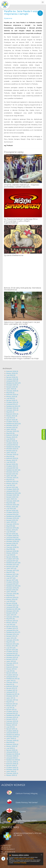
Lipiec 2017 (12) (11, 568)
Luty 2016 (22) (11, 601)
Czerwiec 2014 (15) (12, 640)
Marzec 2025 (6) (12, 397)
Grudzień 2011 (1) (12, 690)
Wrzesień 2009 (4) (12, 737)
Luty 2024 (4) (11, 418)
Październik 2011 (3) (13, 694)
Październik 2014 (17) (13, 632)
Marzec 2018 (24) (12, 553)
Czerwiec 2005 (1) (12, 773)
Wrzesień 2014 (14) (12, 634)
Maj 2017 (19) (11, 572)
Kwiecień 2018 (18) (12, 551)
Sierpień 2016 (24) (12, 590)
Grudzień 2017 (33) (12, 559)
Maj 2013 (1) (10, 665)
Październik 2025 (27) (13, 383)
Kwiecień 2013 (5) (12, 667)
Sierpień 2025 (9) (12, 387)
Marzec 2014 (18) (12, 646)
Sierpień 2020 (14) (12, 497)
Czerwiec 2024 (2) (12, 410)
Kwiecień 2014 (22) (12, 644)
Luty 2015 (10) (11, 625)
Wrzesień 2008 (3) (12, 756)
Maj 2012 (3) (10, 684)
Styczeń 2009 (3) (12, 750)
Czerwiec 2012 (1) (12, 682)
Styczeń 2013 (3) (12, 673)
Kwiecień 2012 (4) (12, 686)
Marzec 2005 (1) (12, 775)
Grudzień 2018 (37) (12, 536)
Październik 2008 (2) (13, 754)
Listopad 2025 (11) (12, 381)
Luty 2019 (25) (11, 532)
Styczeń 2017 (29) (12, 580)
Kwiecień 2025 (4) (12, 395)
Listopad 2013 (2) (12, 654)
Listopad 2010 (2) (12, 713)
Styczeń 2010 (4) (12, 729)
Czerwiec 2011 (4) (12, 700)
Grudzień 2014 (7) (12, 628)
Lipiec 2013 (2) (11, 661)
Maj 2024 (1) (10, 412)
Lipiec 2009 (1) (11, 739)
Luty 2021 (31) (11, 485)
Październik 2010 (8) (13, 715)
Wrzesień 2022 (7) (12, 449)
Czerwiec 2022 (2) (12, 454)
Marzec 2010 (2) (12, 725)
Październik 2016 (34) (13, 586)
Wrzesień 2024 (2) (12, 408)
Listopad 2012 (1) (12, 677)
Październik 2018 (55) (13, 540)
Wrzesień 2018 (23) (13, 541)
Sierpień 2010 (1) (12, 719)
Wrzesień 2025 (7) (12, 385)
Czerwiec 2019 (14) (12, 524)
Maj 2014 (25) (11, 642)
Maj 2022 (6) (10, 456)
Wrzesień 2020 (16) (13, 495)
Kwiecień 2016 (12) (12, 598)
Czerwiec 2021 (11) (12, 478)
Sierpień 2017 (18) (12, 567)
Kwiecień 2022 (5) (12, 458)
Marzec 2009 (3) (12, 746)
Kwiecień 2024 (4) (12, 414)
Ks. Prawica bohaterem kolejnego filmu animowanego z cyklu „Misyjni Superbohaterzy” (21, 221)
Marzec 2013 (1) (11, 669)
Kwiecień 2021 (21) (12, 481)
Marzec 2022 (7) (12, 460)
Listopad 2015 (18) (12, 607)
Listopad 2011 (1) (12, 692)
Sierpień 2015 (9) (12, 613)
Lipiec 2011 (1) (11, 698)
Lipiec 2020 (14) (11, 499)
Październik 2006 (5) (13, 760)
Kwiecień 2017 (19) (12, 574)
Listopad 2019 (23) (12, 514)
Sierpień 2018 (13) (12, 543)
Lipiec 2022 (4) (11, 453)
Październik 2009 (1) (13, 735)
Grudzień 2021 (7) (12, 466)
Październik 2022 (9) (13, 447)
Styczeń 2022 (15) (12, 464)
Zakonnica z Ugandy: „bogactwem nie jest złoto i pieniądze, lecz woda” (22, 323)
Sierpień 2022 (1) (12, 451)
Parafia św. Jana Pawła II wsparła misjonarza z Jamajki (23, 13)
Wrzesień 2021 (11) (12, 472)
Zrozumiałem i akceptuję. (20, 863)
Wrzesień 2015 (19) (12, 611)
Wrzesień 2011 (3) (12, 696)
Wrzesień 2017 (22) (13, 565)
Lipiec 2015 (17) (11, 615)
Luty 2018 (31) (11, 555)
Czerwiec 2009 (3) (12, 740)
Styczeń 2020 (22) (12, 511)
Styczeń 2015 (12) (12, 626)
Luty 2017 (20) (11, 578)
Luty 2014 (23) (11, 648)
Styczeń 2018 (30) (12, 557)
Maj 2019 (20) (11, 526)
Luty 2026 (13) (11, 375)
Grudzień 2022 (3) (12, 443)
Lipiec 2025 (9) (11, 389)
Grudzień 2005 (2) (12, 768)
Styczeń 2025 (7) (12, 400)
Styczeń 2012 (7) (12, 688)
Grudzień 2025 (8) (12, 379)
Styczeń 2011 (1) (11, 710)
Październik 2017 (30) (13, 563)
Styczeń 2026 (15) (12, 377)
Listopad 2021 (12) (12, 468)
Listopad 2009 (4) (12, 733)
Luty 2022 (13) (11, 462)
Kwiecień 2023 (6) (12, 435)
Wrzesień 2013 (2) (12, 657)
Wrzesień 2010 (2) (12, 717)
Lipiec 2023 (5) (11, 429)
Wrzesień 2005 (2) (12, 769)
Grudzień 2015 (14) (12, 605)
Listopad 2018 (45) (12, 538)
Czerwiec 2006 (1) (12, 762)
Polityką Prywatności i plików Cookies (24, 859)
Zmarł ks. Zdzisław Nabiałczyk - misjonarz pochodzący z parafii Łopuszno (22, 186)
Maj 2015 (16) (10, 619)
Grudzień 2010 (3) (12, 712)
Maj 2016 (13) (10, 596)
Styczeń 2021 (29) (12, 487)
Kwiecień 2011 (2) (12, 704)
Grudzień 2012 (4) (12, 675)
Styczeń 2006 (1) (12, 766)
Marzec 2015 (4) (12, 623)
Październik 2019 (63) (13, 516)
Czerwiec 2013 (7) (12, 663)
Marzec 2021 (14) (12, 483)
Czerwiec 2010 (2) (12, 721)
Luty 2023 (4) (11, 439)
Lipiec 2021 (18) (11, 476)
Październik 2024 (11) (13, 406)
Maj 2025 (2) (10, 393)
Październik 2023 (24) (13, 424)
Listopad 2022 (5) (12, 445)
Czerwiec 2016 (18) (12, 594)
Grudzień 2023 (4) (12, 422)
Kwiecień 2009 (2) (12, 744)
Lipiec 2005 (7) (11, 771)
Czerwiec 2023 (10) (13, 431)
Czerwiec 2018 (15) (12, 547)
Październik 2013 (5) (13, 655)
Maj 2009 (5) (10, 742)
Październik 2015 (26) (13, 609)
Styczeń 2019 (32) (12, 534)
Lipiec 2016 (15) (11, 592)
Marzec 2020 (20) (12, 507)
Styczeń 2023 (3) (12, 441)
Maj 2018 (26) (11, 549)
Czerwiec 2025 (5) (12, 391)
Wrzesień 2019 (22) (13, 518)
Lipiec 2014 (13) (11, 638)
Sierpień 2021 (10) (12, 474)
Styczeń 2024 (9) (12, 420)
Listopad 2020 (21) (12, 491)
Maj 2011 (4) (10, 702)
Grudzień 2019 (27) (12, 512)
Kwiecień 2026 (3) (12, 371)
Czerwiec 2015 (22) (13, 617)
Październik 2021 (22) (13, 470)
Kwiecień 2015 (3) (12, 621)
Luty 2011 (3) (10, 708)
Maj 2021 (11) (10, 480)
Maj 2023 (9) (10, 433)
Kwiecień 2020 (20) (13, 505)
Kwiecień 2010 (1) (12, 723)
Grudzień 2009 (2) (12, 731)
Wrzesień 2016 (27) (13, 588)
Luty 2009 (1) (11, 748)
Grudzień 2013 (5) (12, 652)
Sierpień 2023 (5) (12, 427)
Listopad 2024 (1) (12, 404)
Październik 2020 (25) (13, 493)
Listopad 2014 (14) (12, 630)
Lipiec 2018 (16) (11, 545)
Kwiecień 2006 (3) (12, 764)
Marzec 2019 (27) (12, 530)
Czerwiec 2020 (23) (13, 501)
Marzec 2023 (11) (12, 437)
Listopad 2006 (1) (12, 758)
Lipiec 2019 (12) (11, 522)
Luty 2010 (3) (10, 727)
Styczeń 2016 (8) (12, 603)
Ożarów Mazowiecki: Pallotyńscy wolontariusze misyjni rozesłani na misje (21, 358)
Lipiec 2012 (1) (11, 681)
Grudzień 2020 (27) (13, 489)
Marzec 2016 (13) (12, 599)
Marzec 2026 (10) (12, 373)
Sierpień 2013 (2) (12, 659)
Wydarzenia (8, 18)
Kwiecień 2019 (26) (12, 528)
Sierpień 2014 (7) (12, 636)
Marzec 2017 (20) (12, 576)
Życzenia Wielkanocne (14, 255)
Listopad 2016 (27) (12, 584)
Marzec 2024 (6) (12, 416)
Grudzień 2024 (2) (12, 402)
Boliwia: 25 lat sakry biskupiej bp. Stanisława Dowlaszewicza (23, 289)
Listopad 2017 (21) (12, 561)
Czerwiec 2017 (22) (13, 570)
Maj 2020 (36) (11, 503)
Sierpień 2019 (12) (12, 520)
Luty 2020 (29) (11, 509)
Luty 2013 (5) (10, 671)
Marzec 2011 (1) (11, 706)
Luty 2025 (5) (11, 398)
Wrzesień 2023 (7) (12, 425)
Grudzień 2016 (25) (12, 582)
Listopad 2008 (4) (12, 752)
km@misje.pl (6, 854)
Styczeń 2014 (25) (12, 650)
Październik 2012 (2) (13, 679)
